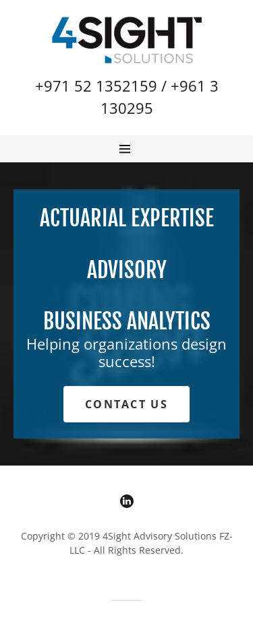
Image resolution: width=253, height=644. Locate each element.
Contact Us (126, 404)
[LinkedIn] (127, 503)
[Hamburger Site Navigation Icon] (131, 149)
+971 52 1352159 (96, 86)
